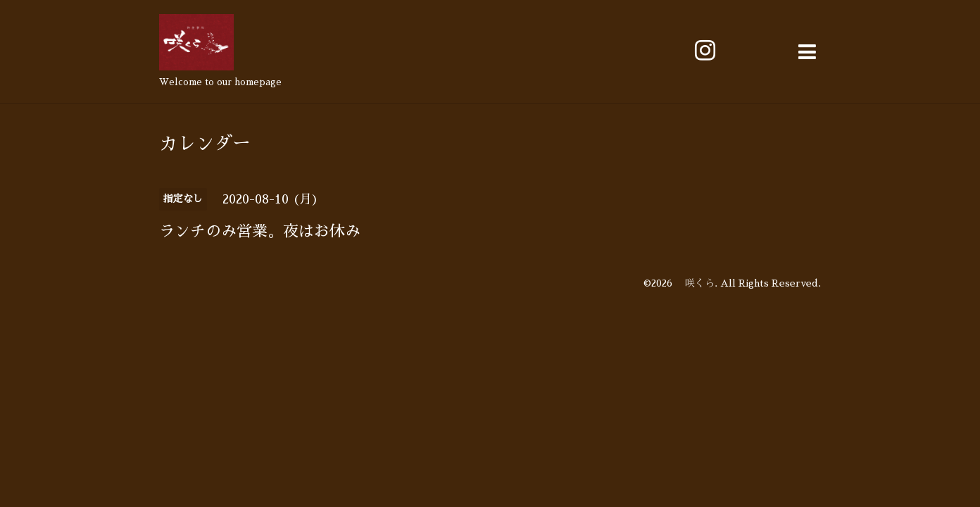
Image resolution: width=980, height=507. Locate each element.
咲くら (695, 283)
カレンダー (205, 144)
